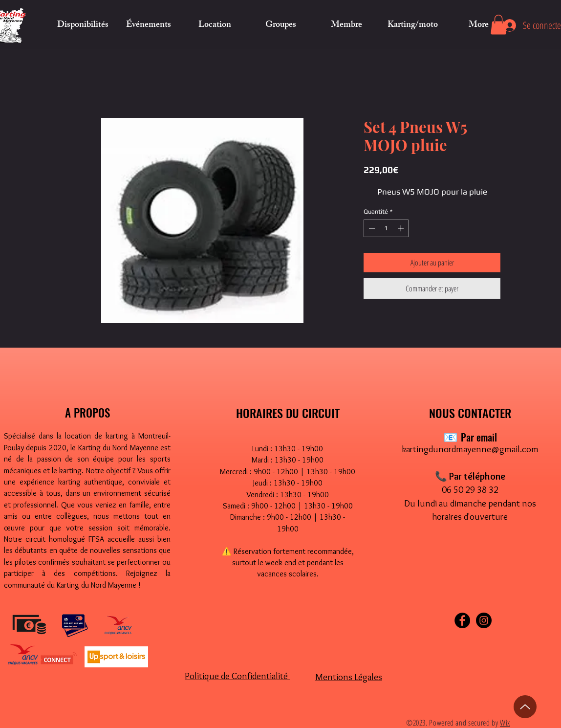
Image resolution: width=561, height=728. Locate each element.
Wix (505, 723)
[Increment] (402, 228)
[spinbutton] (386, 228)
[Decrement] (371, 228)
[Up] (525, 707)
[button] (215, 25)
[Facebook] (462, 620)
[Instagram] (484, 620)
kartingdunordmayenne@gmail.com (470, 449)
